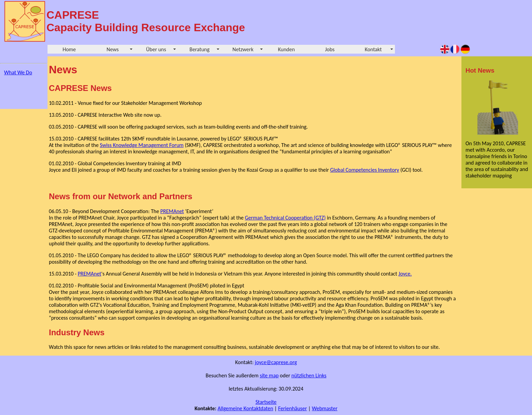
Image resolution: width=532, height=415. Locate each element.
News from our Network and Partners (121, 196)
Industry (65, 332)
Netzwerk (243, 49)
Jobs (330, 49)
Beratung (199, 49)
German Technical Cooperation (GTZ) (285, 218)
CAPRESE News (80, 88)
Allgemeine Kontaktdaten (245, 408)
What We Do (18, 72)
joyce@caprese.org (276, 362)
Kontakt (373, 49)
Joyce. (405, 274)
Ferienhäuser (293, 408)
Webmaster (325, 408)
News (113, 49)
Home (69, 49)
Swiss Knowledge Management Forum (142, 145)
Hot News (480, 70)
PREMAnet (172, 211)
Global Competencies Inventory (365, 170)
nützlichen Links (309, 375)
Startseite (266, 402)
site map (269, 375)
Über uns (156, 49)
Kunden (286, 49)
